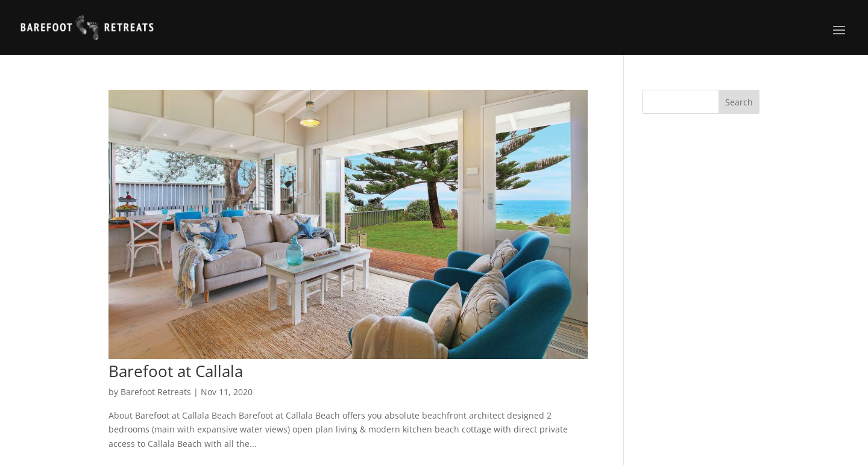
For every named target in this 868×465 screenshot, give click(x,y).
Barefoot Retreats (156, 392)
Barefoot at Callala (176, 371)
